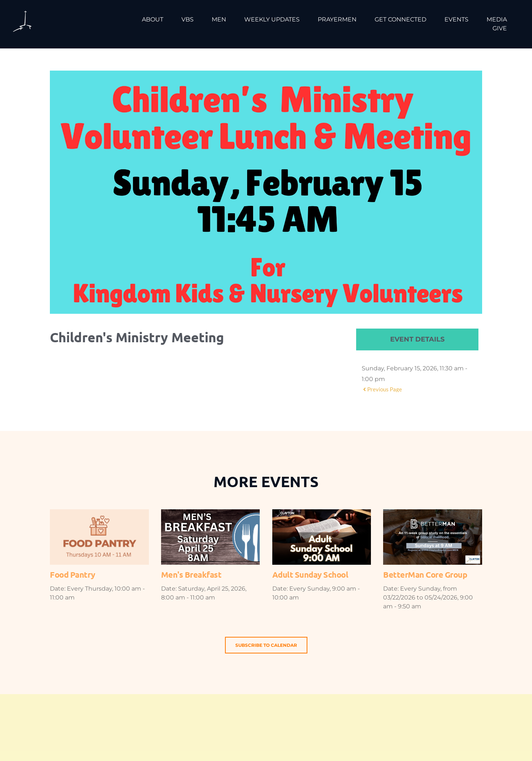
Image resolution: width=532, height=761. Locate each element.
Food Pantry (73, 575)
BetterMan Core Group (425, 575)
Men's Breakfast (191, 575)
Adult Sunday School (310, 575)
